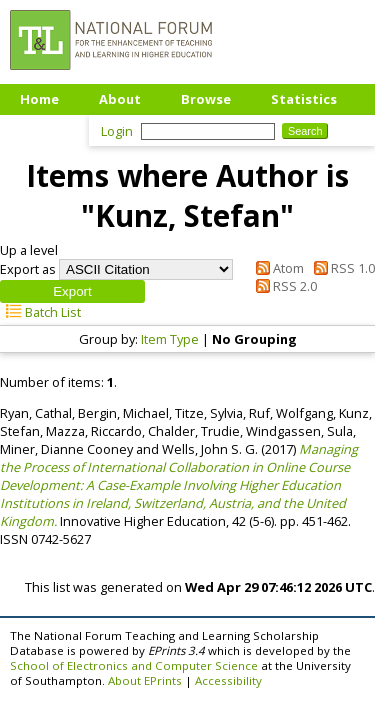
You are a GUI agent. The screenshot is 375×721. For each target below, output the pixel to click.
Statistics (304, 99)
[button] (72, 291)
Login (117, 131)
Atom (277, 268)
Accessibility (228, 680)
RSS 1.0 (340, 268)
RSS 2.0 (283, 286)
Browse (206, 99)
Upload (44, 129)
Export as (28, 269)
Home (39, 99)
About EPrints (145, 680)
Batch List (40, 312)
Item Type (170, 339)
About (120, 99)
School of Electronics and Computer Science (134, 665)
